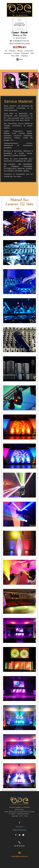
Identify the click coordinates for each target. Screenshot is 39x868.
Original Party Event (19, 830)
